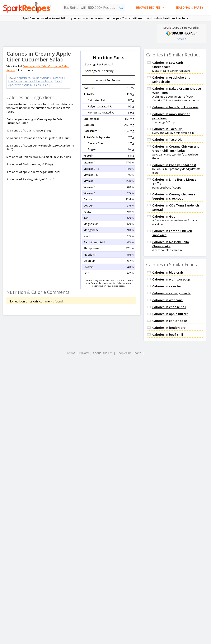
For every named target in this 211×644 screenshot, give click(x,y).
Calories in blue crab (168, 272)
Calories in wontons (167, 300)
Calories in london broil (170, 328)
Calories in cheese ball (169, 307)
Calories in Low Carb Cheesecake (168, 65)
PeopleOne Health (129, 353)
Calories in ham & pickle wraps (175, 107)
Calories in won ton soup (171, 279)
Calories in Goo (164, 216)
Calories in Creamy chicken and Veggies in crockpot (176, 196)
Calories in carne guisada (171, 293)
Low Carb (57, 78)
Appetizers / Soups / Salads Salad (28, 85)
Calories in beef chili (168, 334)
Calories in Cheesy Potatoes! (174, 165)
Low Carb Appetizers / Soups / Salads (31, 81)
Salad (58, 81)
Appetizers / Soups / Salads (33, 78)
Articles (182, 39)
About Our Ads (103, 353)
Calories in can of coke (170, 321)
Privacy (84, 353)
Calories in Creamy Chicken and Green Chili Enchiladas (176, 148)
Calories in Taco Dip (167, 129)
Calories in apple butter (170, 314)
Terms (71, 353)
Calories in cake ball (167, 286)
